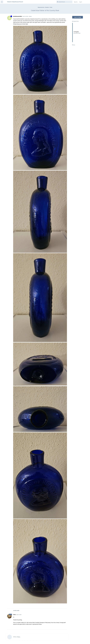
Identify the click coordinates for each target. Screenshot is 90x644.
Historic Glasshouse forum (15, 2)
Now (74, 45)
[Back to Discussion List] (2, 2)
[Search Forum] (64, 2)
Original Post (75, 21)
